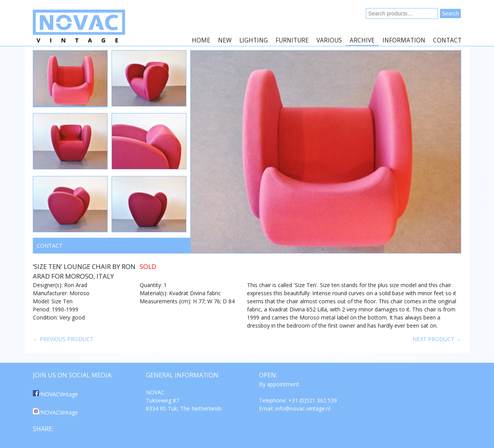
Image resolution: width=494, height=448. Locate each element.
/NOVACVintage (55, 394)
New (225, 40)
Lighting (254, 40)
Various (329, 40)
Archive (362, 40)
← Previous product (63, 339)
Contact (447, 40)
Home (201, 40)
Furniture (292, 40)
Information (404, 40)
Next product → (437, 339)
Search (450, 14)
